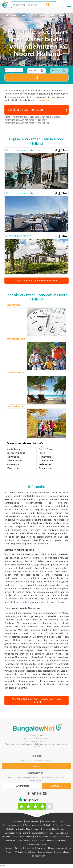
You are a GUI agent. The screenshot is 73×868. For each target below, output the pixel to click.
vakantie (27, 602)
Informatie (57, 15)
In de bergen (45, 464)
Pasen (42, 453)
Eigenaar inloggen (46, 852)
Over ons (8, 848)
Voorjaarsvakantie (16, 453)
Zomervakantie (15, 372)
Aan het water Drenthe (22, 837)
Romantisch (45, 468)
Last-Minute (13, 305)
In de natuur (13, 464)
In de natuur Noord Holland (27, 829)
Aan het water (46, 461)
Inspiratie (38, 15)
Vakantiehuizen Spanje (37, 844)
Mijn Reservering (38, 856)
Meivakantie (13, 457)
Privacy (9, 852)
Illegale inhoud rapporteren (60, 848)
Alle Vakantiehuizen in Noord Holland (36, 280)
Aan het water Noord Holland (52, 840)
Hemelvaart (45, 457)
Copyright (41, 848)
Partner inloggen (63, 852)
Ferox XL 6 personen (19, 236)
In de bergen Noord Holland (53, 829)
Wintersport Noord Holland (17, 833)
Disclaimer (29, 848)
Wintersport (13, 468)
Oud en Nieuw (46, 449)
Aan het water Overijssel (45, 837)
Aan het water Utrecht (28, 840)
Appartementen (49, 821)
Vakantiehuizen (14, 15)
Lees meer (43, 100)
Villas (61, 821)
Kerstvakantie (14, 449)
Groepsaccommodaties (12, 825)
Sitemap (19, 848)
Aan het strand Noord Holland (37, 825)
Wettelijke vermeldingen (25, 852)
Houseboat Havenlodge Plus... (24, 193)
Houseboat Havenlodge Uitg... (24, 150)
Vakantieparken (33, 821)
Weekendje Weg (16, 339)
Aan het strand (14, 461)
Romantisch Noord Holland (42, 833)
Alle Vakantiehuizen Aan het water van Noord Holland (37, 700)
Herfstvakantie (15, 406)
